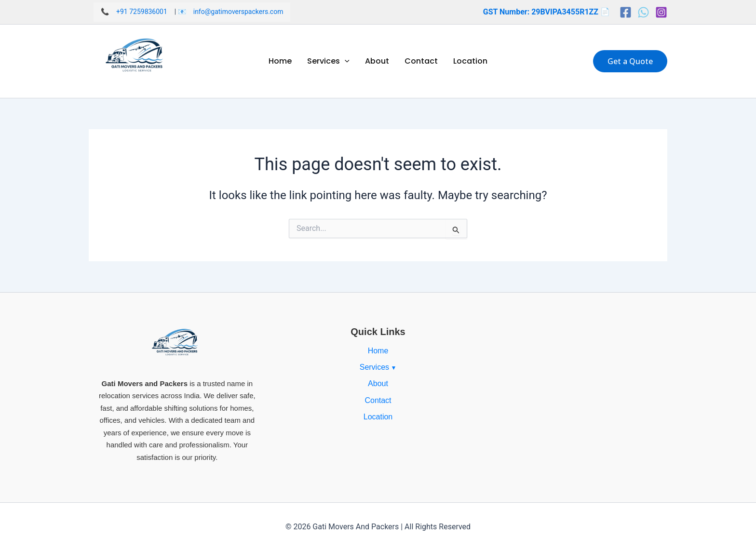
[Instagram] (661, 12)
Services (328, 61)
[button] (630, 61)
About (377, 61)
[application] (345, 61)
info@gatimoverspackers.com (238, 12)
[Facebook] (626, 12)
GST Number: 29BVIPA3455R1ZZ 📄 (547, 12)
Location (470, 61)
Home (280, 61)
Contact (421, 61)
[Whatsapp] (643, 12)
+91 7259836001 (142, 12)
